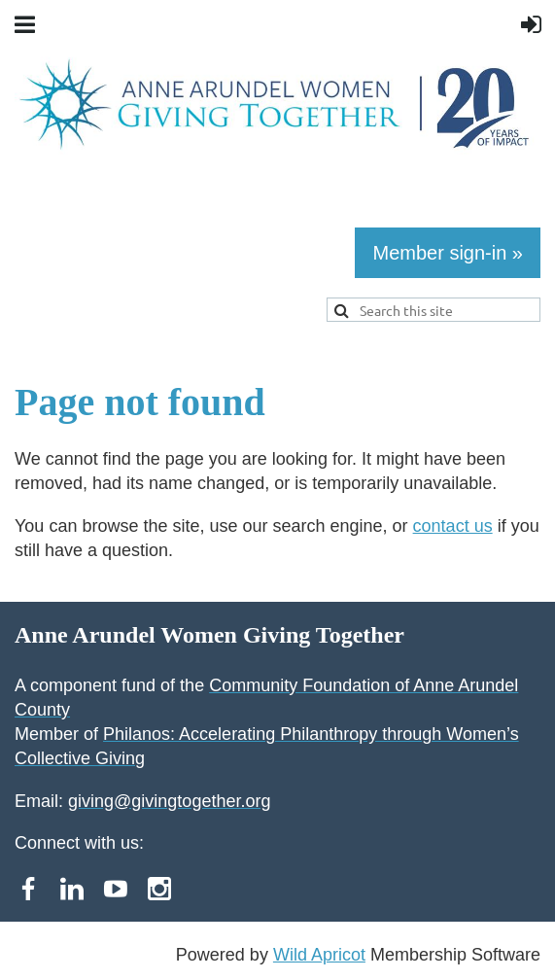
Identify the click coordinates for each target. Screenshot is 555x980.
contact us (453, 526)
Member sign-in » (448, 253)
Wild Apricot (319, 955)
